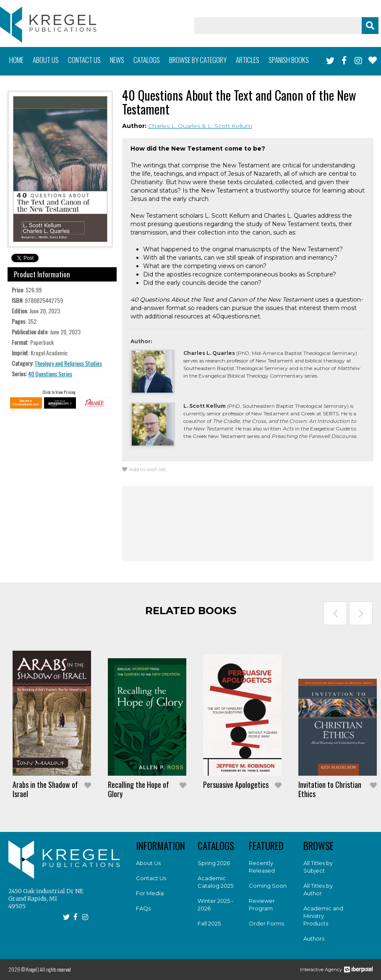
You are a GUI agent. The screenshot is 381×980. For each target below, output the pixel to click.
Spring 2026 (214, 863)
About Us (148, 863)
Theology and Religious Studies (68, 363)
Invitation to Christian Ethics (330, 789)
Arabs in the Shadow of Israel (45, 789)
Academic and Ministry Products (323, 916)
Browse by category (198, 60)
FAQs (143, 908)
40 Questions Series (50, 374)
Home (16, 60)
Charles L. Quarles (175, 126)
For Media (150, 893)
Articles (248, 60)
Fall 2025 (209, 923)
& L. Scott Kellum (227, 126)
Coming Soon (268, 886)
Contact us (84, 60)
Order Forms (266, 923)
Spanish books (289, 60)
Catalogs (147, 60)
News (117, 60)
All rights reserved (55, 969)
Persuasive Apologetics (236, 785)
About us (46, 60)
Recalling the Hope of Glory (138, 789)
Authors (314, 938)
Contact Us (151, 878)
